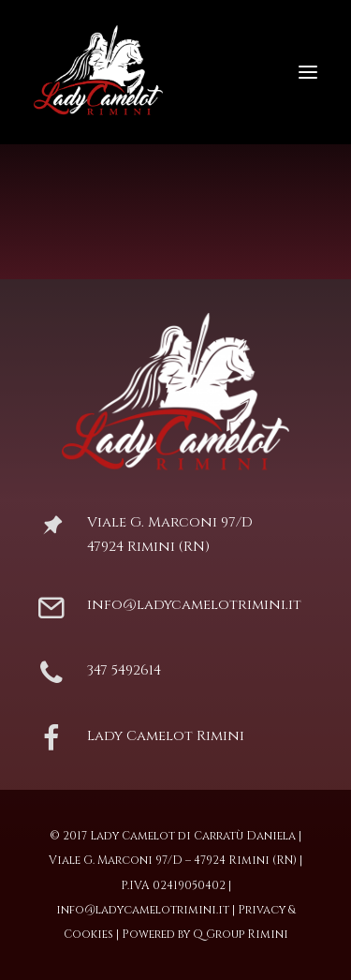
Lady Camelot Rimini (166, 736)
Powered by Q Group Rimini (205, 934)
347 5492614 (124, 670)
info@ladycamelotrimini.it (194, 605)
